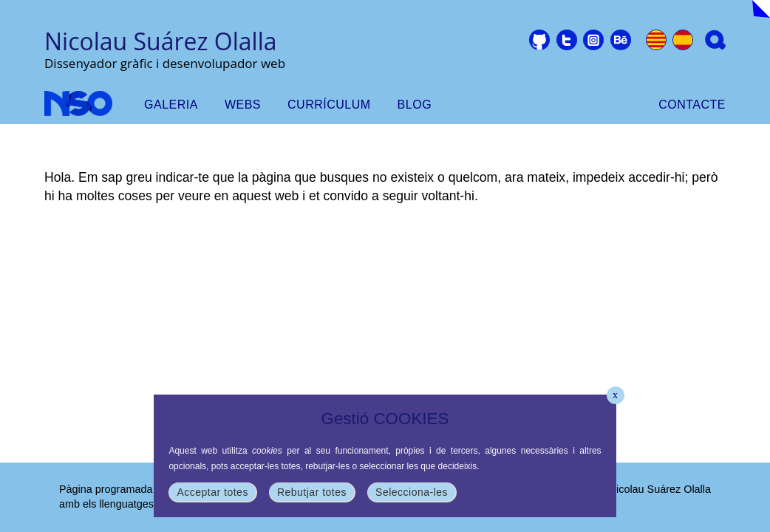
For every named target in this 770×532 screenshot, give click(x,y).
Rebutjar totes (312, 492)
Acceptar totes (212, 492)
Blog (415, 105)
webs (243, 105)
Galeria (171, 105)
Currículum (329, 105)
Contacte (692, 105)
